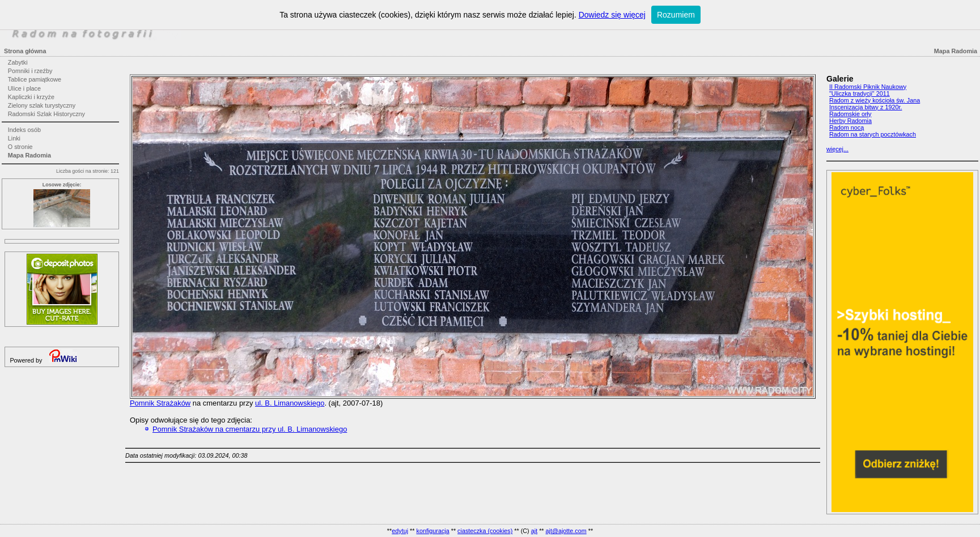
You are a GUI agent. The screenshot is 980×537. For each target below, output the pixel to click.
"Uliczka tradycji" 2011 (860, 93)
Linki (14, 138)
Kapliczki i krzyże (31, 97)
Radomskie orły (850, 114)
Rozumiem (676, 15)
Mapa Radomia (29, 155)
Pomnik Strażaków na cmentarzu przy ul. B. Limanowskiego (250, 429)
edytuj (400, 531)
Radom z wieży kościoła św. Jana (875, 100)
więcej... (837, 149)
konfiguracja (432, 531)
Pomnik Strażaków (160, 403)
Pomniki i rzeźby (30, 71)
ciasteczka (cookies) (485, 531)
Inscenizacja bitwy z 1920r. (866, 107)
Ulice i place (24, 88)
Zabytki (18, 62)
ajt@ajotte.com (566, 531)
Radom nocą (847, 127)
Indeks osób (24, 130)
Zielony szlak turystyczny (42, 105)
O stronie (20, 147)
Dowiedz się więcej (612, 15)
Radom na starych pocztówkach (873, 134)
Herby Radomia (850, 121)
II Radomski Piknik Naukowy (868, 87)
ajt (534, 531)
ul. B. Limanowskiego (290, 403)
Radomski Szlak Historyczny (46, 114)
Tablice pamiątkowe (35, 79)
